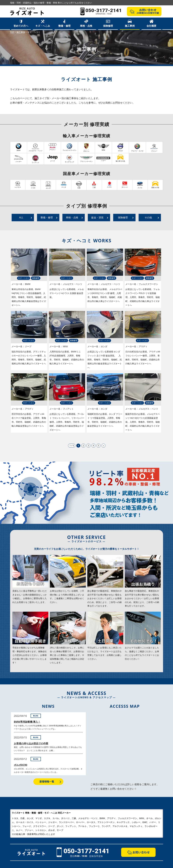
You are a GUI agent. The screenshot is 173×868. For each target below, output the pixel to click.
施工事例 (130, 26)
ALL (21, 217)
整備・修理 (64, 26)
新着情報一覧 (47, 782)
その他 (148, 217)
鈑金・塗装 (97, 217)
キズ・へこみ (43, 26)
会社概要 (151, 26)
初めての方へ (21, 26)
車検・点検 (86, 26)
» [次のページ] (103, 446)
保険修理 (108, 26)
